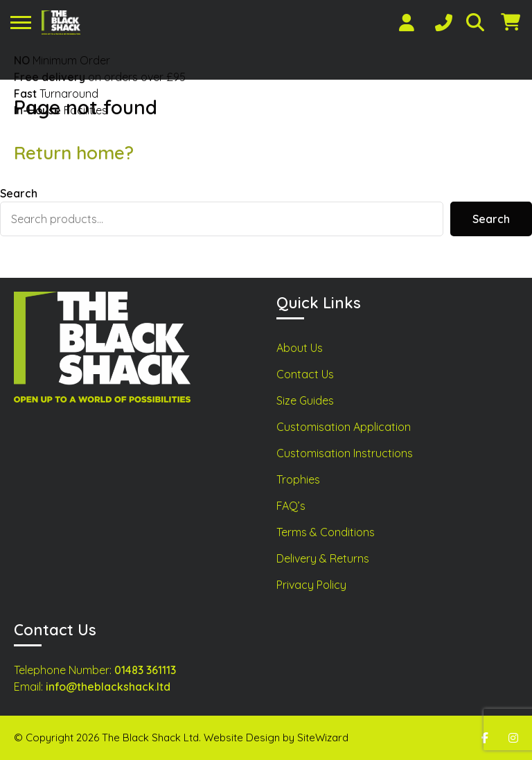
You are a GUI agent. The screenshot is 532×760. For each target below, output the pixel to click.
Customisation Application (344, 427)
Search (19, 193)
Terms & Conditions (326, 532)
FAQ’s (291, 506)
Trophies (298, 479)
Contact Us (305, 374)
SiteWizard (323, 737)
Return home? (74, 153)
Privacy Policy (311, 585)
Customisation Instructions (345, 453)
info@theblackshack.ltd (108, 687)
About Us (300, 348)
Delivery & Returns (323, 558)
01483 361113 (145, 670)
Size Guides (305, 400)
